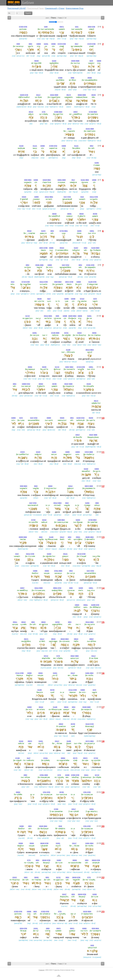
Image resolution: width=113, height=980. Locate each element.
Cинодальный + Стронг (55, 8)
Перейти (28, 13)
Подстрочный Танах (36, 8)
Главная (41, 970)
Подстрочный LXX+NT (17, 8)
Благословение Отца (75, 8)
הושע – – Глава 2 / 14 (56, 18)
